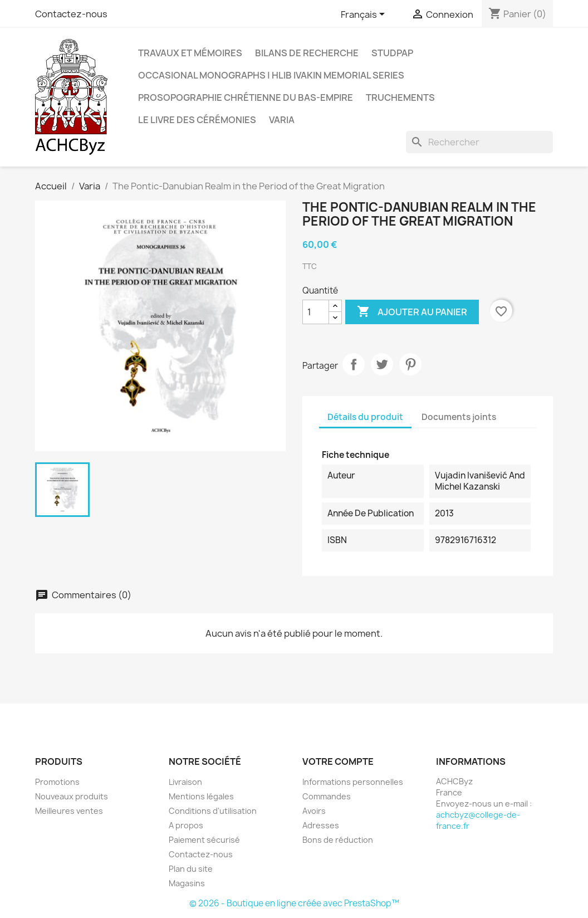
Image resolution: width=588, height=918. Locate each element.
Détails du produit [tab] (365, 417)
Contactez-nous (71, 14)
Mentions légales (201, 796)
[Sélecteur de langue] (365, 15)
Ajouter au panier (412, 312)
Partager (354, 364)
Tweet (382, 364)
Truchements (400, 97)
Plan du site (191, 869)
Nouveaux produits (72, 796)
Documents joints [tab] (459, 417)
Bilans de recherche (307, 53)
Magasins (187, 883)
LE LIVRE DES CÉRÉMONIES (197, 120)
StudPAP (392, 53)
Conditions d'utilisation (213, 811)
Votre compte (338, 761)
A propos (186, 825)
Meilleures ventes (69, 811)
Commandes (327, 796)
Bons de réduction (338, 840)
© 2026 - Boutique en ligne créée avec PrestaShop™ (294, 903)
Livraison (185, 782)
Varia (282, 120)
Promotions (57, 782)
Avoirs (314, 811)
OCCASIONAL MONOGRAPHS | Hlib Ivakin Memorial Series (271, 75)
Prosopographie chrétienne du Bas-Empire (246, 97)
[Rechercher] (479, 142)
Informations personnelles (353, 782)
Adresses (321, 825)
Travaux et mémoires (190, 53)
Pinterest (410, 364)
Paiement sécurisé (204, 840)
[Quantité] (316, 312)
